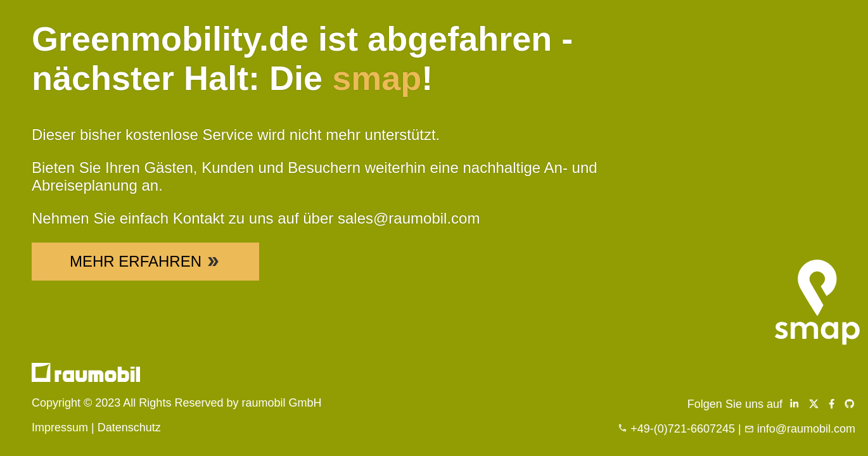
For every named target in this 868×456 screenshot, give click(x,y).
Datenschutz (129, 427)
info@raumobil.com (806, 429)
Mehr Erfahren (145, 261)
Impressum (60, 427)
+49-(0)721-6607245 (683, 429)
